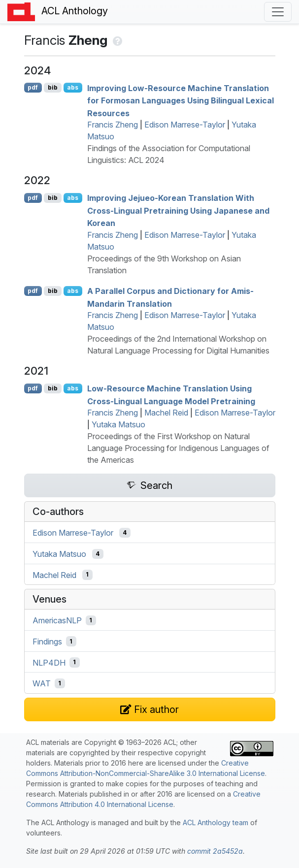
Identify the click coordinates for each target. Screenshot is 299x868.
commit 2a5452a (215, 851)
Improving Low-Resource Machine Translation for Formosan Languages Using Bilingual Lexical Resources (181, 100)
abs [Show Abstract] (73, 87)
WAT (42, 683)
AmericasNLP (57, 620)
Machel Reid (166, 413)
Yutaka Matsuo (118, 424)
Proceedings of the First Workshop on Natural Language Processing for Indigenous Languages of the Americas (178, 448)
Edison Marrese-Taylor (185, 125)
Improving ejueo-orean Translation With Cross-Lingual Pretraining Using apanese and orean (178, 210)
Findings (47, 642)
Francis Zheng (113, 125)
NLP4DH (49, 662)
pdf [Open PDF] (33, 87)
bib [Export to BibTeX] (53, 87)
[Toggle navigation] (278, 12)
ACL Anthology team (216, 822)
